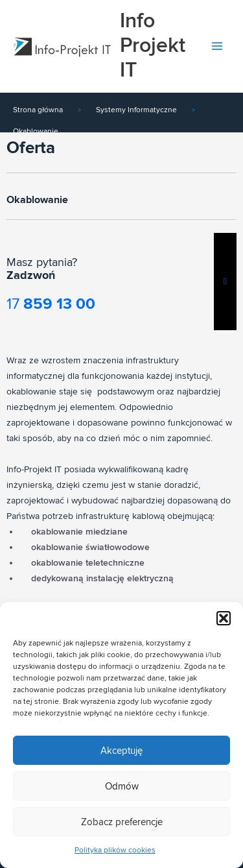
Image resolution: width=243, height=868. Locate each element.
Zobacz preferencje (122, 822)
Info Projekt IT (153, 46)
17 (51, 304)
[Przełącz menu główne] (217, 46)
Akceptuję (121, 751)
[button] (224, 618)
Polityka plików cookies (115, 850)
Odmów (122, 786)
